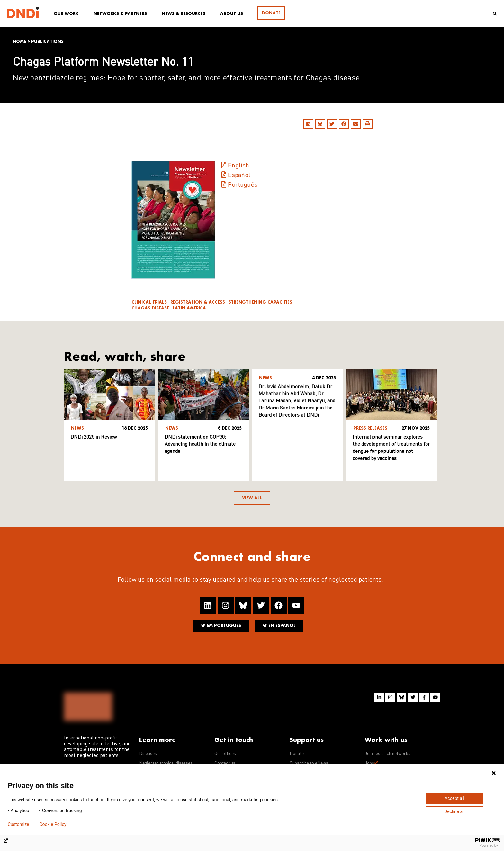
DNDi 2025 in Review (94, 437)
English (239, 166)
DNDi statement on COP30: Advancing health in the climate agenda (200, 444)
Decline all (455, 811)
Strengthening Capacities (260, 302)
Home (19, 42)
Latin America (189, 308)
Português (243, 185)
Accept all (455, 798)
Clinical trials (149, 302)
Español (239, 175)
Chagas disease (150, 308)
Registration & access (198, 302)
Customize (18, 824)
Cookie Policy (53, 824)
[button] (308, 124)
